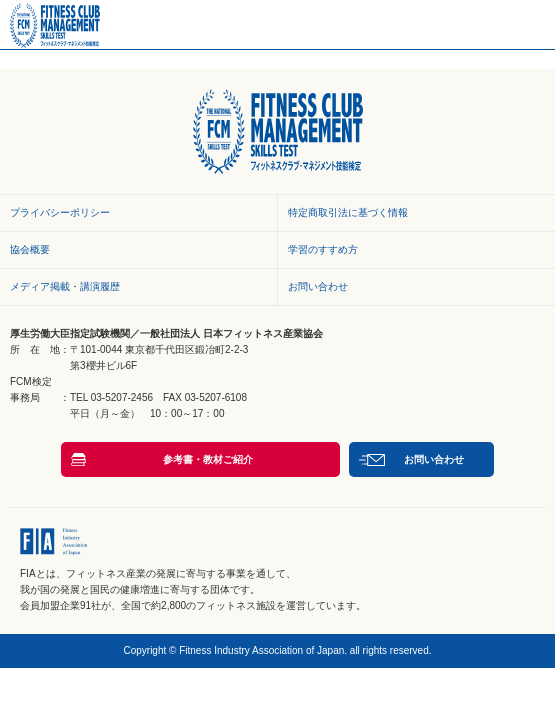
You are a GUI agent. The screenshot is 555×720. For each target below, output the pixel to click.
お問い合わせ (318, 286)
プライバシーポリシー (60, 212)
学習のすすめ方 (323, 249)
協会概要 (30, 249)
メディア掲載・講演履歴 (65, 286)
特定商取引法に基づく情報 (348, 212)
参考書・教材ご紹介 (208, 459)
